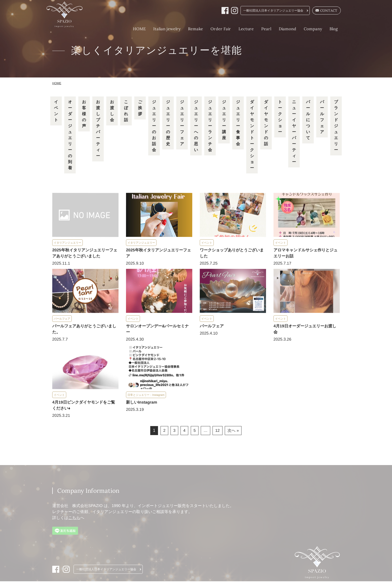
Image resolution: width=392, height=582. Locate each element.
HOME (134, 29)
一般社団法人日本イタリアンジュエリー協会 (268, 11)
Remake (190, 29)
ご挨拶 (140, 109)
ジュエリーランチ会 (210, 127)
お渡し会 (112, 112)
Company (307, 29)
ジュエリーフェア (182, 124)
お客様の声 (84, 115)
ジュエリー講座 (224, 121)
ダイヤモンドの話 (266, 124)
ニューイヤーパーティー (294, 133)
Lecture (240, 29)
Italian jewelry (161, 29)
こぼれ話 (126, 112)
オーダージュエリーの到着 (70, 136)
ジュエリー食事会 (238, 124)
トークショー (280, 118)
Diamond (282, 29)
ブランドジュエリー (336, 127)
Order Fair (215, 29)
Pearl (260, 29)
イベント (56, 112)
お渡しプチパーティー (98, 130)
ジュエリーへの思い (196, 127)
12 (217, 431)
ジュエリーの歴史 (168, 124)
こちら (74, 518)
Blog (328, 29)
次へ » (233, 431)
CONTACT (321, 11)
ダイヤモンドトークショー (252, 136)
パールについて (308, 121)
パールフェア (322, 118)
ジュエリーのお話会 (154, 127)
